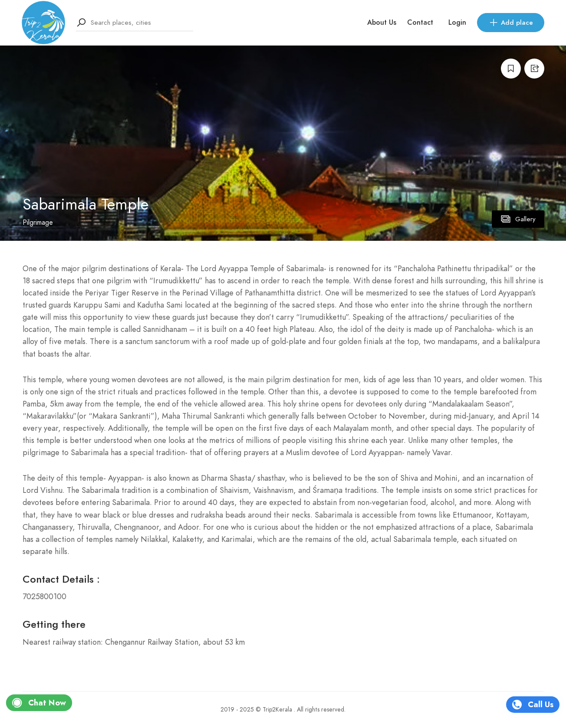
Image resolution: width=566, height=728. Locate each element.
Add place (511, 23)
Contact (420, 23)
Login (457, 23)
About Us (382, 23)
